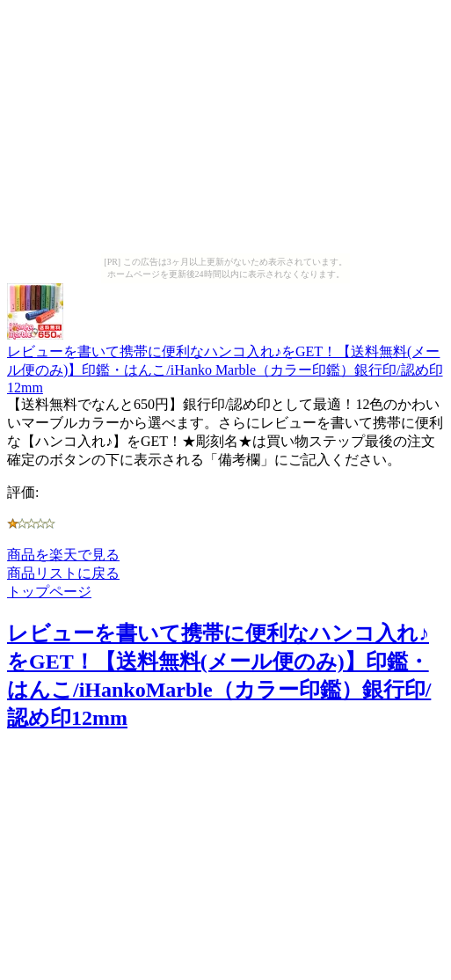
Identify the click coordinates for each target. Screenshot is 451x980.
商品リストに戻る (63, 573)
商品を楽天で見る (63, 555)
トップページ (49, 592)
